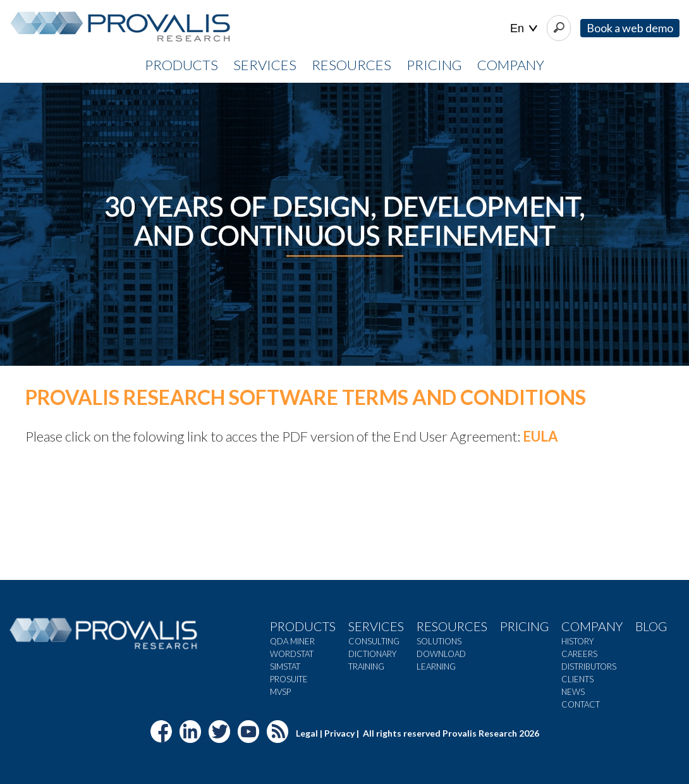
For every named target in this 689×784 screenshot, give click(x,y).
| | (524, 29)
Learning (436, 666)
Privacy (339, 733)
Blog (651, 626)
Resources (452, 626)
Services (376, 626)
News (573, 692)
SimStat (285, 666)
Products (303, 626)
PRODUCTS (181, 65)
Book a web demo (630, 28)
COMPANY (511, 65)
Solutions (439, 641)
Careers (579, 654)
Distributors (589, 666)
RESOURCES (351, 65)
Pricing (524, 626)
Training (366, 666)
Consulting (374, 641)
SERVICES (265, 65)
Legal (307, 733)
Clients (577, 679)
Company (592, 626)
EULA (540, 436)
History (577, 641)
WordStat (292, 654)
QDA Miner (292, 641)
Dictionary (372, 654)
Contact (581, 704)
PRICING (434, 65)
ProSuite (289, 679)
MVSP (280, 692)
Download (441, 654)
